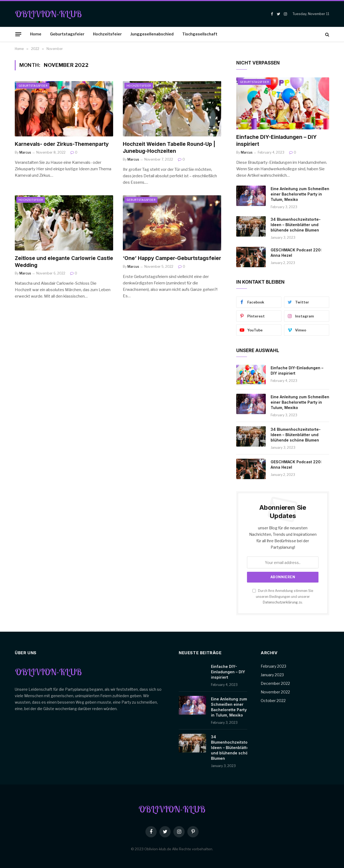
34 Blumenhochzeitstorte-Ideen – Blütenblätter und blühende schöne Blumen (296, 225)
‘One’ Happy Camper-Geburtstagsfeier (172, 258)
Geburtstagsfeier (67, 34)
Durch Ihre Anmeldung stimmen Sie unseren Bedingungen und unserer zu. (283, 596)
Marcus (25, 152)
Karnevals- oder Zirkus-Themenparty (62, 144)
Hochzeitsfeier (107, 34)
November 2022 (275, 692)
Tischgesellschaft (200, 34)
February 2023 (273, 666)
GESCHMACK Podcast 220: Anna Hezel (296, 253)
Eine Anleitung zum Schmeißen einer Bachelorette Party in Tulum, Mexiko (300, 194)
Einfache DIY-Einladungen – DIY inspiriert (276, 141)
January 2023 (272, 675)
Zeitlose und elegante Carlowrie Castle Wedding (64, 262)
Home (36, 34)
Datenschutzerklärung (280, 602)
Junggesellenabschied (152, 34)
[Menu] (18, 34)
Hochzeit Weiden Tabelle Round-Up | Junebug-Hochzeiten (169, 148)
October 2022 (273, 701)
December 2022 (275, 683)
